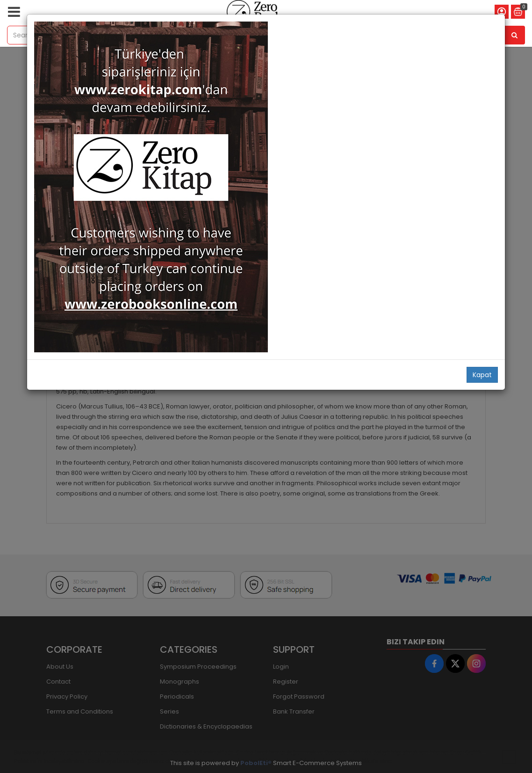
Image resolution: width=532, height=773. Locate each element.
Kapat (482, 375)
